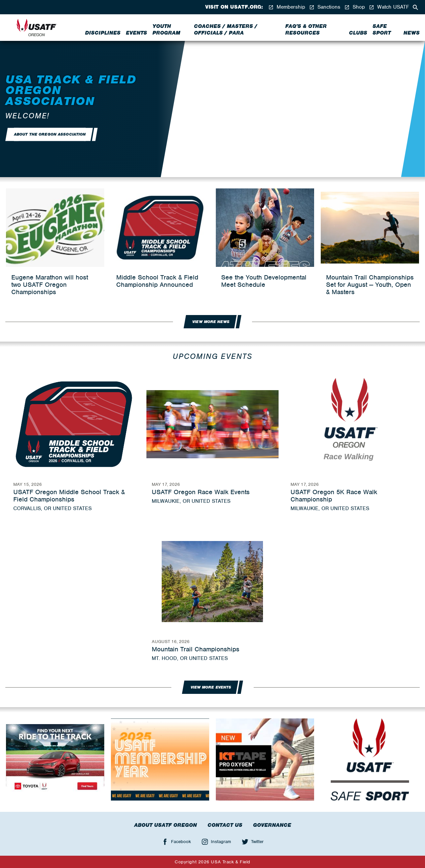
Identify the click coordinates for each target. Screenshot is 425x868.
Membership (287, 7)
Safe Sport (382, 30)
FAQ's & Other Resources (306, 30)
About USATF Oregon (166, 825)
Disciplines (103, 33)
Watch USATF (389, 7)
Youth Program (166, 30)
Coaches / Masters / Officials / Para (226, 30)
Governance (272, 825)
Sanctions (325, 7)
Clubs (358, 33)
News (412, 33)
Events (136, 33)
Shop (355, 7)
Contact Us (225, 825)
